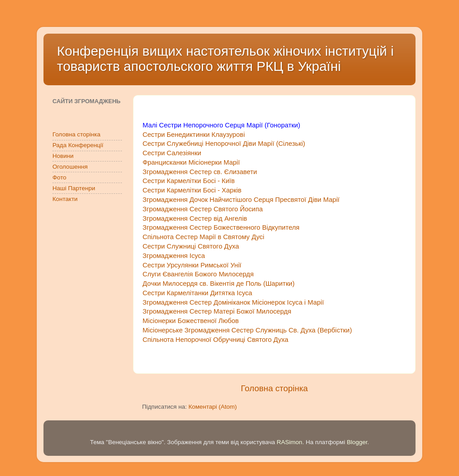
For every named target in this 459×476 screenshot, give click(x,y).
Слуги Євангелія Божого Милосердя (198, 274)
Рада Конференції (78, 145)
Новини (63, 156)
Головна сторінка (274, 388)
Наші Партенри (74, 188)
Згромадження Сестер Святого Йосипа (203, 209)
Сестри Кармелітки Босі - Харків (192, 190)
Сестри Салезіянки (172, 153)
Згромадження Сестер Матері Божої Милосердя (217, 311)
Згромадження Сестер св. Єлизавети (200, 172)
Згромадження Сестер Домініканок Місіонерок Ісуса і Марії (233, 302)
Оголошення (70, 167)
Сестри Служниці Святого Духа (193, 246)
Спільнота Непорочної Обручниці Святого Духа (215, 340)
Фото (59, 177)
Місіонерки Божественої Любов (191, 321)
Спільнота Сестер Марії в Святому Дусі (204, 237)
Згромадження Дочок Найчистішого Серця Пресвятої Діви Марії (242, 200)
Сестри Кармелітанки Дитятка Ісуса (197, 293)
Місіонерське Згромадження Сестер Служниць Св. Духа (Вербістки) (247, 330)
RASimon (289, 442)
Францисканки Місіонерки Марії (191, 162)
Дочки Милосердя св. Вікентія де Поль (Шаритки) (219, 284)
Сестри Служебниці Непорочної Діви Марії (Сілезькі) (224, 144)
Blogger (357, 442)
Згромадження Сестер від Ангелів (195, 218)
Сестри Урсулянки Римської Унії (193, 265)
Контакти (65, 199)
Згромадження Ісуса (174, 256)
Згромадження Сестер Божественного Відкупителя (222, 227)
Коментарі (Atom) (212, 407)
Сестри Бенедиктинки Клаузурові (194, 135)
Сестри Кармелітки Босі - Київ (189, 181)
